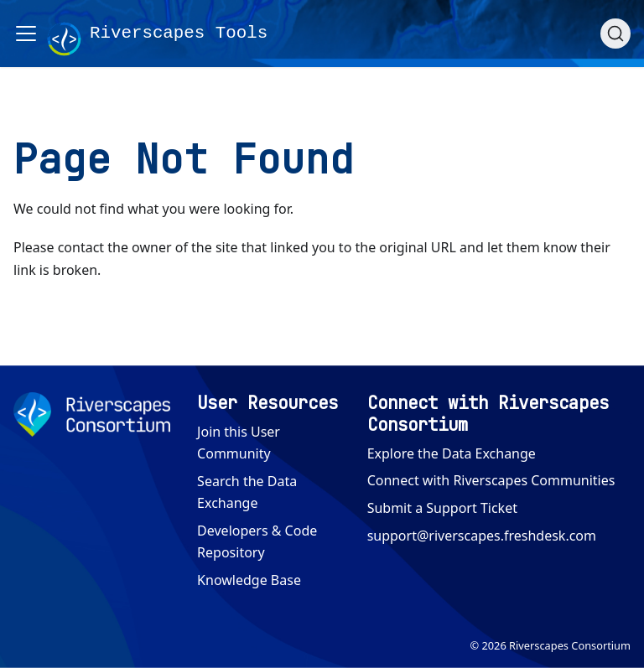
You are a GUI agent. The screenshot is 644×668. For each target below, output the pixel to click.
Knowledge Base (249, 580)
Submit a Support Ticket (442, 508)
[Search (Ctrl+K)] (615, 34)
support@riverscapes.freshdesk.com (482, 536)
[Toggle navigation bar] (26, 34)
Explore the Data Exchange (452, 453)
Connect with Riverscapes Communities (491, 480)
